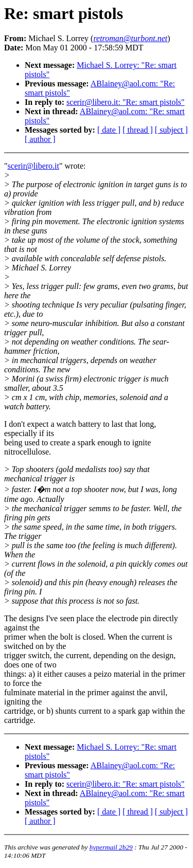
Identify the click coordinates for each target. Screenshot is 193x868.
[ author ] (40, 139)
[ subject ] (171, 130)
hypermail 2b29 (111, 847)
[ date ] (109, 130)
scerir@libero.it (33, 166)
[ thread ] (138, 130)
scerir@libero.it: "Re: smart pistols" (126, 102)
